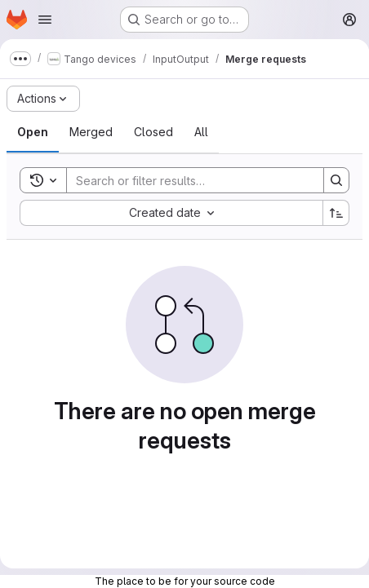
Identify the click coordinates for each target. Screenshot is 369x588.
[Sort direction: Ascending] (336, 213)
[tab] (33, 132)
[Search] (187, 180)
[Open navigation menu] (45, 20)
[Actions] (43, 99)
